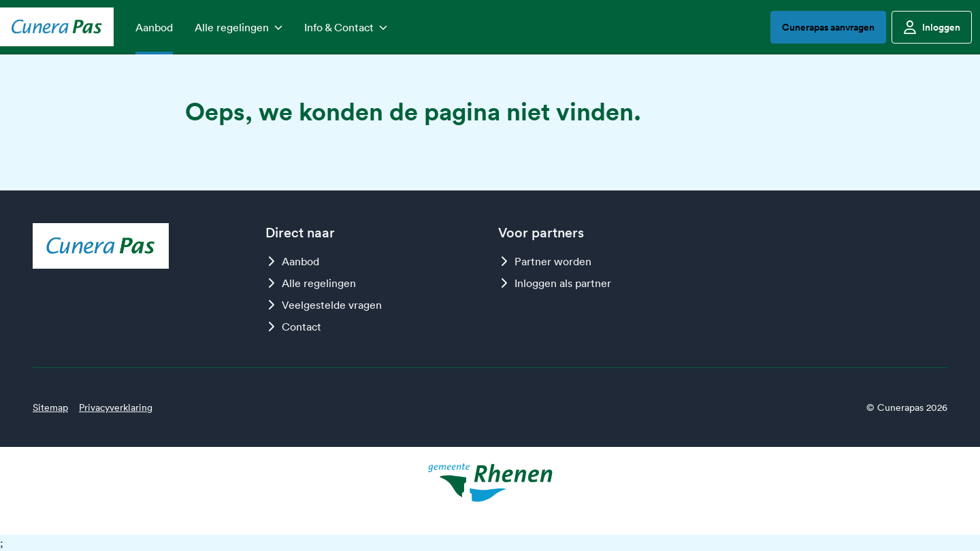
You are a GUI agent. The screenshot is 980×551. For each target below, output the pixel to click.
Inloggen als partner (555, 283)
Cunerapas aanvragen (828, 27)
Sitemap (50, 407)
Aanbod (292, 261)
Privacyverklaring (116, 407)
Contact (293, 327)
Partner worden (545, 261)
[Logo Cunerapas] (57, 27)
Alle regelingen (311, 283)
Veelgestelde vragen (324, 305)
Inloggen (932, 27)
